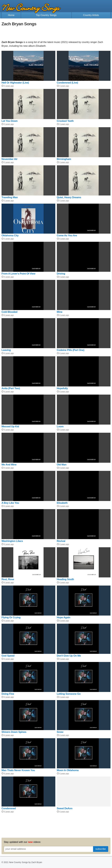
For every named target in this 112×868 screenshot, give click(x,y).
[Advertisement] (56, 33)
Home (11, 15)
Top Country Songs (46, 15)
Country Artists (91, 15)
